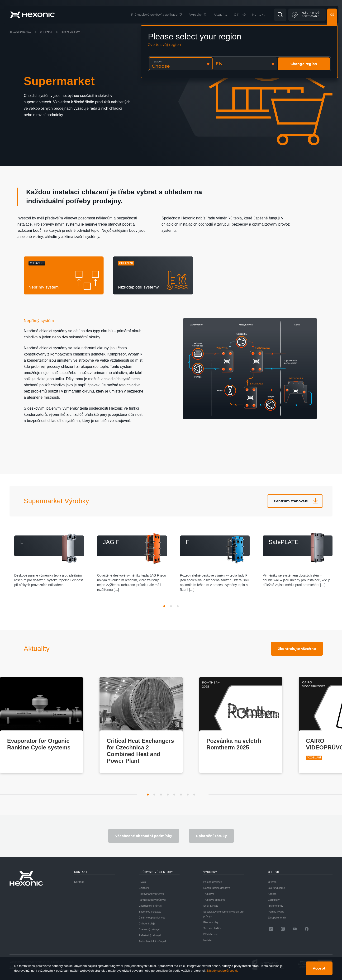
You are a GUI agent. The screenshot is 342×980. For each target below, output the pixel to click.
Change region (304, 64)
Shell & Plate (211, 906)
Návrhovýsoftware (311, 15)
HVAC (142, 882)
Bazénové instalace (150, 912)
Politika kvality (276, 912)
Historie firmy (275, 906)
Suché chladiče (212, 928)
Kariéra (272, 894)
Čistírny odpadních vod (152, 918)
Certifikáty (274, 900)
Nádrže (207, 940)
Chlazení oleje (147, 923)
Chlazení (46, 32)
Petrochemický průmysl (152, 941)
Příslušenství (211, 934)
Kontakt (79, 882)
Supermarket (71, 32)
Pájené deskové (213, 882)
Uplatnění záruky (211, 836)
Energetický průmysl (150, 906)
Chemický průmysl (149, 929)
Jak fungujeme (276, 888)
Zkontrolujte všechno (297, 649)
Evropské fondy (277, 918)
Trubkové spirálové (214, 900)
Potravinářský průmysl (152, 894)
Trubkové (209, 894)
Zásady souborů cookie (222, 971)
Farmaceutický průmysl (152, 900)
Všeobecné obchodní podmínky (144, 836)
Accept (319, 968)
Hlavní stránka (21, 32)
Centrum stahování (291, 501)
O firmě (272, 882)
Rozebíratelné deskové (217, 888)
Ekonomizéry (211, 922)
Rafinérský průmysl (150, 935)
